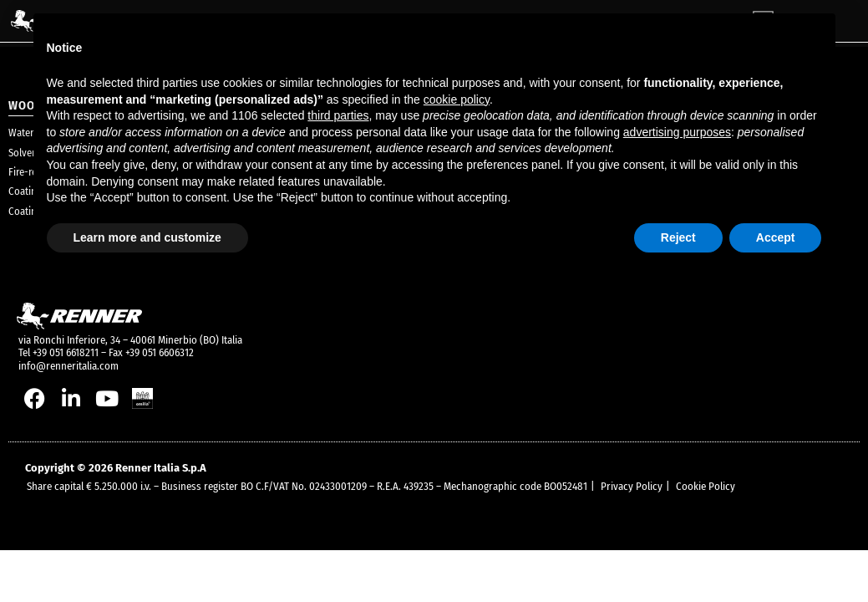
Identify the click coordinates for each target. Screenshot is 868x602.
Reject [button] (678, 237)
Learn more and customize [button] (147, 237)
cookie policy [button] (457, 99)
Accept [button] (776, 237)
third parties (338, 115)
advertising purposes (677, 132)
